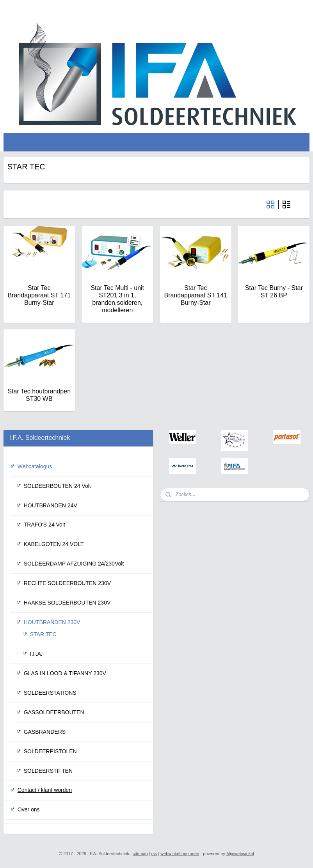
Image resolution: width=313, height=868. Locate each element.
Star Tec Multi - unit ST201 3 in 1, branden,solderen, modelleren (117, 299)
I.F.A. (36, 654)
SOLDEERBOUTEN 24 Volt (57, 486)
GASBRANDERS (45, 732)
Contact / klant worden (45, 790)
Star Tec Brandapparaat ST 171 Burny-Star (39, 295)
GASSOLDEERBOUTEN (54, 712)
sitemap (140, 854)
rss (154, 854)
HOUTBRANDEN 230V (52, 622)
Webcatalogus (35, 466)
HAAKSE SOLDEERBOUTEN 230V (67, 603)
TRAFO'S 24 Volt (44, 525)
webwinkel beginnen (180, 854)
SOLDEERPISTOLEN (50, 751)
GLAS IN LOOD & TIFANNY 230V (65, 673)
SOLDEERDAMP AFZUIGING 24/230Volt (74, 564)
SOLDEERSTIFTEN (48, 771)
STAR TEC (43, 634)
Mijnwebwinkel (240, 854)
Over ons (29, 809)
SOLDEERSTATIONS (50, 693)
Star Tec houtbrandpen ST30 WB (39, 395)
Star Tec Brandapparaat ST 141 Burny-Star (196, 295)
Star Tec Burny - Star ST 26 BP (274, 291)
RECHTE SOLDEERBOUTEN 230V (67, 583)
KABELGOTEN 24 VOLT (54, 544)
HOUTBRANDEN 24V (51, 505)
